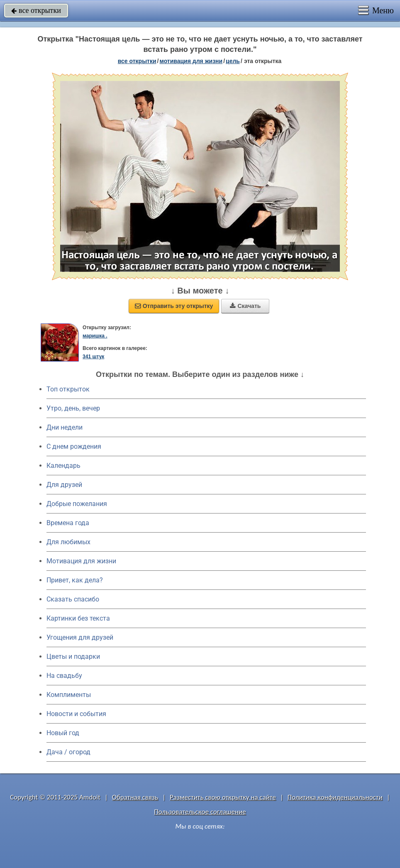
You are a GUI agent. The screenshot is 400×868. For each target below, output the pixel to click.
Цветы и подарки (73, 657)
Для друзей (64, 485)
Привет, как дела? (75, 580)
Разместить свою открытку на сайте (223, 797)
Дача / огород (68, 752)
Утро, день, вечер (73, 408)
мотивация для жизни (191, 61)
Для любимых (68, 542)
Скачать (245, 306)
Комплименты (69, 695)
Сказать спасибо (73, 599)
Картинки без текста (78, 618)
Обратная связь (135, 797)
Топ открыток (68, 389)
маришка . (95, 336)
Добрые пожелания (77, 504)
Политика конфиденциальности (335, 797)
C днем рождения (74, 446)
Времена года (68, 523)
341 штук (93, 357)
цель (233, 61)
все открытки (36, 10)
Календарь (63, 466)
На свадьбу (64, 676)
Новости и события (76, 714)
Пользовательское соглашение (200, 812)
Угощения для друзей (80, 637)
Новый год (63, 733)
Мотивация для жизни (81, 561)
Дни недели (65, 427)
